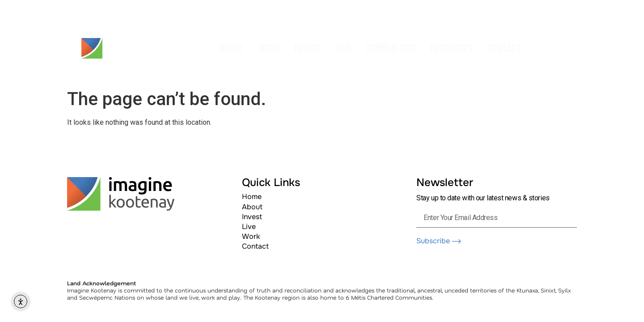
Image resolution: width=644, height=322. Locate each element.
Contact (255, 246)
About (252, 207)
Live (249, 227)
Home (252, 197)
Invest (252, 217)
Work (251, 236)
